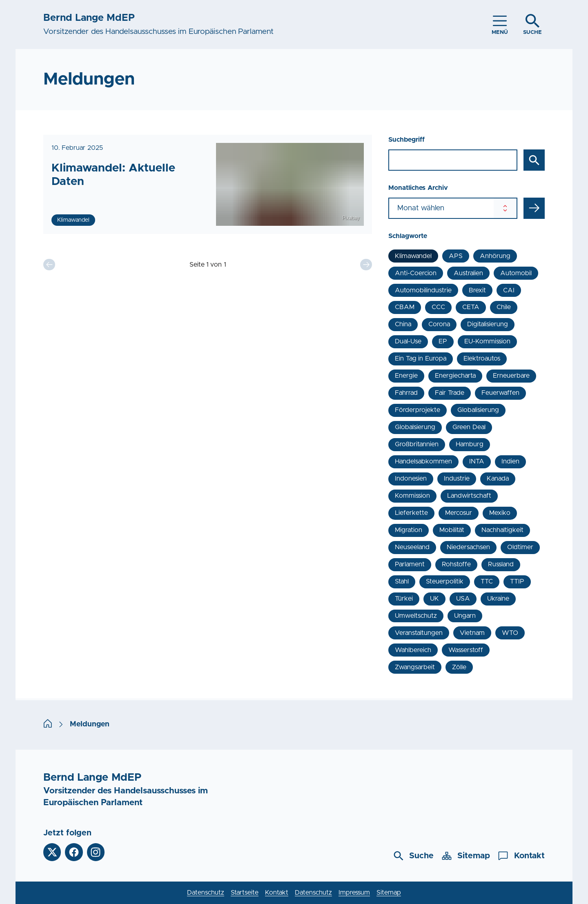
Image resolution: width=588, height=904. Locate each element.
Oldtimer (520, 547)
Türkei (404, 599)
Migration (409, 530)
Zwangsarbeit (415, 667)
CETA (471, 307)
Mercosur (459, 513)
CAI (509, 290)
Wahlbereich (413, 650)
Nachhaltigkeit (502, 530)
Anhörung (495, 256)
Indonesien (411, 479)
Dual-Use (408, 341)
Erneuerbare (511, 376)
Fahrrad (406, 393)
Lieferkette (411, 513)
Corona (439, 324)
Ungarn (465, 616)
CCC (438, 307)
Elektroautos (482, 358)
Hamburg (470, 444)
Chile (504, 307)
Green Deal (469, 427)
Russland (501, 564)
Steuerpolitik (445, 581)
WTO (510, 633)
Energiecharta (455, 376)
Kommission (412, 496)
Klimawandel (413, 256)
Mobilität (452, 530)
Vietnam (472, 633)
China (403, 324)
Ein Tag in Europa (420, 358)
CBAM (405, 307)
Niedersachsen (468, 547)
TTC (487, 581)
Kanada (498, 479)
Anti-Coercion (416, 273)
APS (456, 256)
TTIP (517, 581)
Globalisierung (478, 410)
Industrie (457, 479)
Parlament (410, 564)
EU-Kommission (487, 341)
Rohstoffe (456, 564)
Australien (468, 273)
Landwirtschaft (469, 496)
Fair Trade (449, 393)
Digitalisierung (488, 324)
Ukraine (498, 599)
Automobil (516, 273)
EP (443, 341)
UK (434, 599)
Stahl (402, 581)
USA (463, 599)
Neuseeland (412, 547)
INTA (477, 461)
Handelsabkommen (423, 461)
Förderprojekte (418, 410)
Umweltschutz (416, 616)
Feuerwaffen (500, 393)
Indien (510, 461)
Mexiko (500, 513)
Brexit (477, 290)
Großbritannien (417, 444)
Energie (406, 376)
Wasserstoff (466, 650)
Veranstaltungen (419, 633)
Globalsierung (415, 427)
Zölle (459, 667)
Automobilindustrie (423, 290)
